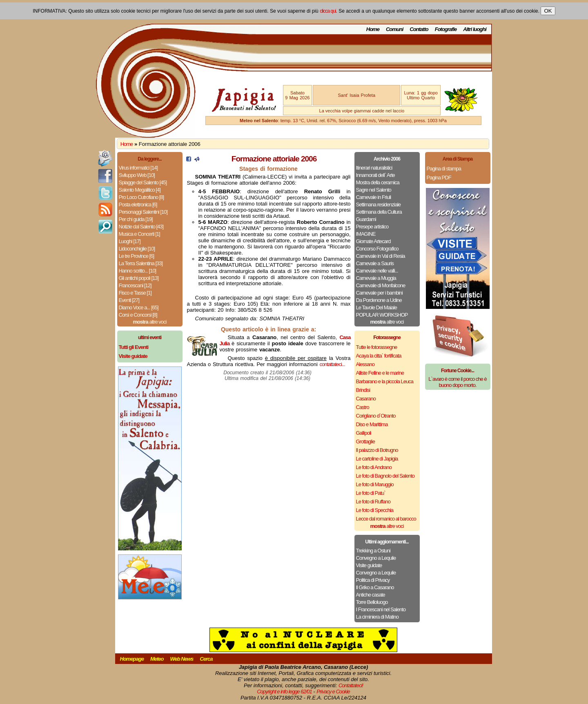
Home (373, 29)
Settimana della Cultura (379, 212)
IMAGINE (366, 234)
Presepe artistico (372, 227)
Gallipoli (364, 433)
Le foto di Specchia (375, 510)
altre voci (150, 322)
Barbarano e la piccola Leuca (385, 381)
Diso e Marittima (372, 424)
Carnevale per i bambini (379, 293)
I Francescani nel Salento (381, 609)
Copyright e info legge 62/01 (284, 692)
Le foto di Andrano (374, 467)
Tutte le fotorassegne (377, 347)
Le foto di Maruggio (375, 484)
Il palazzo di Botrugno (377, 450)
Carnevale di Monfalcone (381, 285)
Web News (182, 659)
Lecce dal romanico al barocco (386, 519)
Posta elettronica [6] (138, 204)
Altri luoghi (475, 29)
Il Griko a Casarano (375, 587)
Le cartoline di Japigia (377, 459)
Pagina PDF (439, 178)
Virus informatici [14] (138, 168)
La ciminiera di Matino (377, 617)
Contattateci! (351, 685)
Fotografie (446, 29)
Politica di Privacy (373, 580)
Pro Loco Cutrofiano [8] (141, 197)
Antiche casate (371, 595)
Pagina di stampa (444, 169)
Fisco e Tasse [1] (135, 293)
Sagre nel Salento (374, 190)
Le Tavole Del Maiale (376, 307)
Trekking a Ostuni (373, 551)
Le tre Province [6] (137, 256)
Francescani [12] (135, 285)
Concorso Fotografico (377, 249)
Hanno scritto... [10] (138, 271)
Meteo (157, 659)
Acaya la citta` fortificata (379, 356)
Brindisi (363, 390)
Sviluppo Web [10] (137, 175)
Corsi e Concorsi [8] (138, 315)
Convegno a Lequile (376, 558)
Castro (363, 407)
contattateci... (332, 364)
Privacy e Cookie (333, 692)
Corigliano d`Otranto (376, 416)
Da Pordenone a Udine (379, 300)
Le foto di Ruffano (373, 502)
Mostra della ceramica (378, 182)
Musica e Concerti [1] (139, 234)
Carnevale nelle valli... (377, 271)
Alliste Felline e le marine (380, 373)
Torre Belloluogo (372, 602)
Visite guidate (369, 565)
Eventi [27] (129, 300)
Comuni (394, 29)
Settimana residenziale (379, 204)
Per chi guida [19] (136, 219)
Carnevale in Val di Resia (381, 256)
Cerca (206, 659)
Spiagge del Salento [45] (143, 182)
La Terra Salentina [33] (141, 263)
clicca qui (328, 11)
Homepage (132, 659)
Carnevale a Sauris (375, 263)
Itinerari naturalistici (374, 168)
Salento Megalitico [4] (140, 190)
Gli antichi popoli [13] (139, 278)
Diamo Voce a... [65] (139, 307)
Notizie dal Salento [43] (141, 227)
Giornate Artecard (373, 241)
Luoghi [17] (130, 241)
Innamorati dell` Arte (375, 175)
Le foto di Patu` (371, 493)
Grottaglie (365, 441)
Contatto (419, 29)
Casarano (366, 399)
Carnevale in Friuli (374, 197)
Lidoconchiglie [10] (137, 249)
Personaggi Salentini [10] (143, 212)
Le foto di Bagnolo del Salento (385, 476)
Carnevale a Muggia (376, 278)
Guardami (366, 219)
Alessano (365, 364)
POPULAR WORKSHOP (382, 315)
